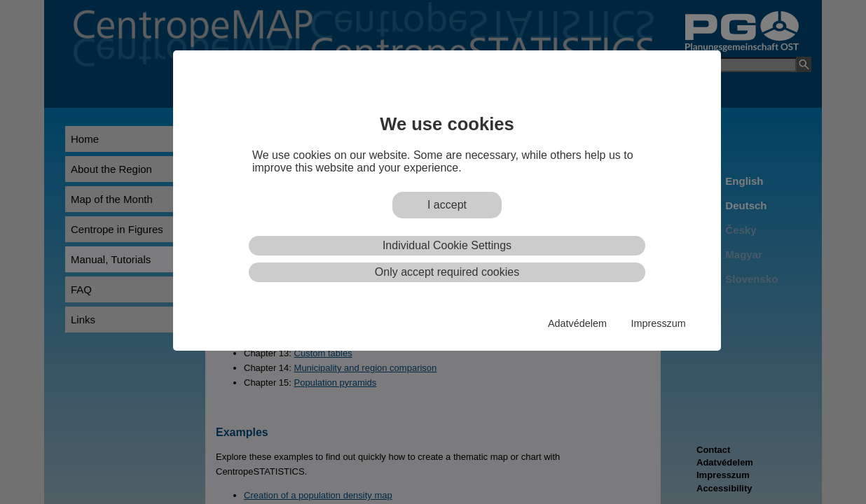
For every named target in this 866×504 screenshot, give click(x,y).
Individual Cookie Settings (447, 245)
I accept (447, 205)
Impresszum (658, 323)
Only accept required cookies (447, 272)
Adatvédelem (577, 323)
